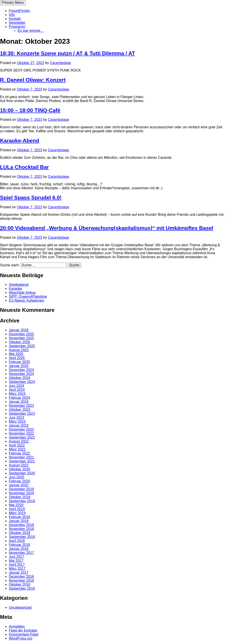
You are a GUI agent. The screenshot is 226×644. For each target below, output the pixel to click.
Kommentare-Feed (24, 634)
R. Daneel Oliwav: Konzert (33, 80)
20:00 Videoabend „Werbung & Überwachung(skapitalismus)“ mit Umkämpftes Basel (107, 228)
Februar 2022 (19, 453)
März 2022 (17, 449)
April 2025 (17, 358)
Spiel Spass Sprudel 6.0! (31, 198)
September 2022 (22, 437)
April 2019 (17, 509)
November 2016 (21, 581)
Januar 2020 (19, 485)
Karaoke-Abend (20, 141)
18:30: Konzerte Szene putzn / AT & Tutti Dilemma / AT (68, 53)
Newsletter (17, 23)
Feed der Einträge (23, 630)
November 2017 (21, 553)
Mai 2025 (16, 354)
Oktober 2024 (20, 378)
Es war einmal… (30, 31)
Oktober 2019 (20, 497)
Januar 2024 (19, 402)
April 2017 (17, 565)
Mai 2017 (16, 561)
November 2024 (21, 374)
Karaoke (15, 289)
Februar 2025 (19, 362)
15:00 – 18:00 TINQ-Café (30, 110)
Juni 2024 (16, 386)
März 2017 (17, 569)
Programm (17, 27)
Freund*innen (19, 11)
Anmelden (17, 626)
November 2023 (21, 406)
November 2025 (21, 338)
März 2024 (17, 394)
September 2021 (22, 461)
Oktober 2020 (20, 469)
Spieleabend (19, 285)
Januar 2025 (19, 366)
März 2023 (17, 421)
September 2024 (22, 382)
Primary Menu (13, 3)
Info (12, 15)
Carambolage (60, 63)
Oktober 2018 (20, 533)
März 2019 (17, 513)
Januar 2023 (19, 425)
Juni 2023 (16, 418)
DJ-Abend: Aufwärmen (26, 300)
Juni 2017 (16, 557)
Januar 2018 (19, 549)
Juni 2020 (16, 477)
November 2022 (21, 433)
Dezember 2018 (21, 525)
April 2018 (17, 541)
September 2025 (22, 346)
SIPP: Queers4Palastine (28, 296)
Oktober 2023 (20, 410)
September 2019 (22, 501)
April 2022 (17, 445)
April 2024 (17, 390)
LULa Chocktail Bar (24, 167)
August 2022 (19, 441)
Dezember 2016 (21, 577)
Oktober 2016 (20, 584)
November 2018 (21, 529)
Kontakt (15, 19)
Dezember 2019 (21, 489)
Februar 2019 (19, 517)
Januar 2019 (19, 521)
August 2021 (19, 465)
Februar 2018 (19, 545)
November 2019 (21, 493)
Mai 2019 (16, 505)
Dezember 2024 (21, 370)
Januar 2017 (19, 573)
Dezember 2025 (21, 334)
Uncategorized (20, 607)
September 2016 (22, 588)
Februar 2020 (19, 481)
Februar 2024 (19, 398)
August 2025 (19, 350)
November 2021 (21, 457)
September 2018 (22, 537)
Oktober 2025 (20, 342)
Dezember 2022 (21, 429)
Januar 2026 (19, 330)
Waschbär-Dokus (22, 293)
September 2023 (22, 414)
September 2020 (22, 473)
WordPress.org (21, 638)
